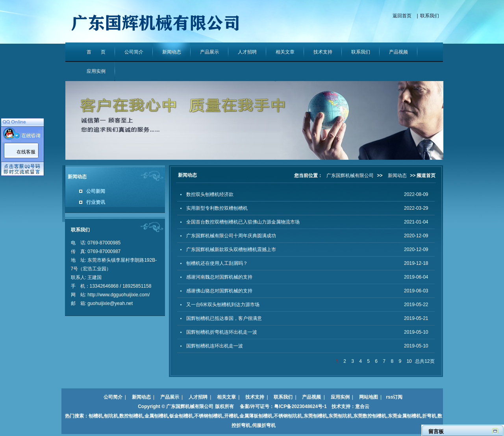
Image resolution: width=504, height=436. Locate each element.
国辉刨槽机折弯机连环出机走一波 (222, 332)
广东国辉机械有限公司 (350, 176)
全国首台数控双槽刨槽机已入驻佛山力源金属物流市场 (243, 222)
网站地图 (369, 397)
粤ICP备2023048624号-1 (300, 406)
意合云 (362, 406)
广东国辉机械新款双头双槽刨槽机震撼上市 (231, 249)
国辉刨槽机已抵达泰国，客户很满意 (224, 318)
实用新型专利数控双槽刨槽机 (217, 208)
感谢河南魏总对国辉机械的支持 (219, 277)
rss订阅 (394, 397)
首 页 (96, 52)
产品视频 (398, 52)
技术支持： (341, 406)
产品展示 (209, 52)
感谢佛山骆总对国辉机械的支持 (219, 291)
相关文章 (285, 52)
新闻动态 (172, 52)
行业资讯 (96, 202)
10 (409, 361)
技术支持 (323, 52)
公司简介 (134, 52)
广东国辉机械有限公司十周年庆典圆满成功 (231, 236)
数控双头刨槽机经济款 (210, 194)
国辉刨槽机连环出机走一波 (215, 346)
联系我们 (430, 16)
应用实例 (96, 71)
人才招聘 (247, 52)
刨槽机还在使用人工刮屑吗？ (217, 263)
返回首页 (402, 16)
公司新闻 (96, 191)
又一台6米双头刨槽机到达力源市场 (223, 305)
